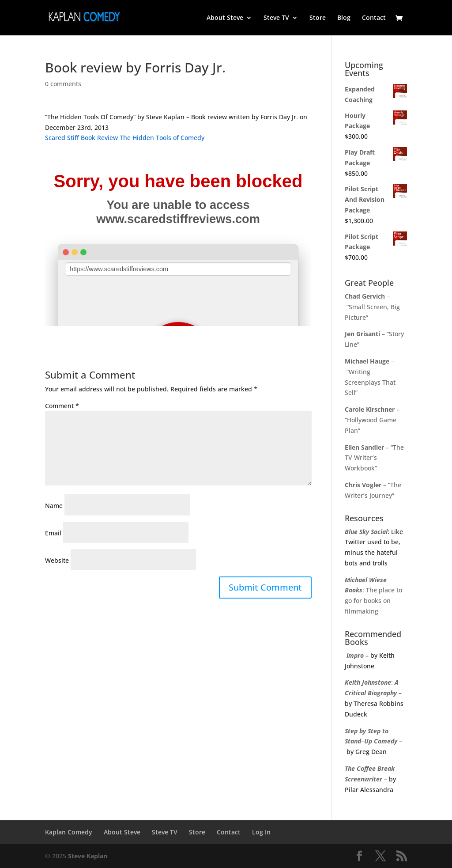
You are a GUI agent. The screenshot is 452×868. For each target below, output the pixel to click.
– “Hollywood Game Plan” (372, 420)
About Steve (225, 18)
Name (54, 506)
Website (57, 560)
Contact (374, 18)
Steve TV (276, 18)
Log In (261, 832)
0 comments (63, 84)
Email (53, 533)
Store (318, 18)
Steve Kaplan (88, 856)
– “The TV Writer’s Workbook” (374, 458)
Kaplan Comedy (69, 832)
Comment (62, 406)
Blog (344, 18)
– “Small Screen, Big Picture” (372, 307)
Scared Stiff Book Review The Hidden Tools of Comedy (125, 138)
